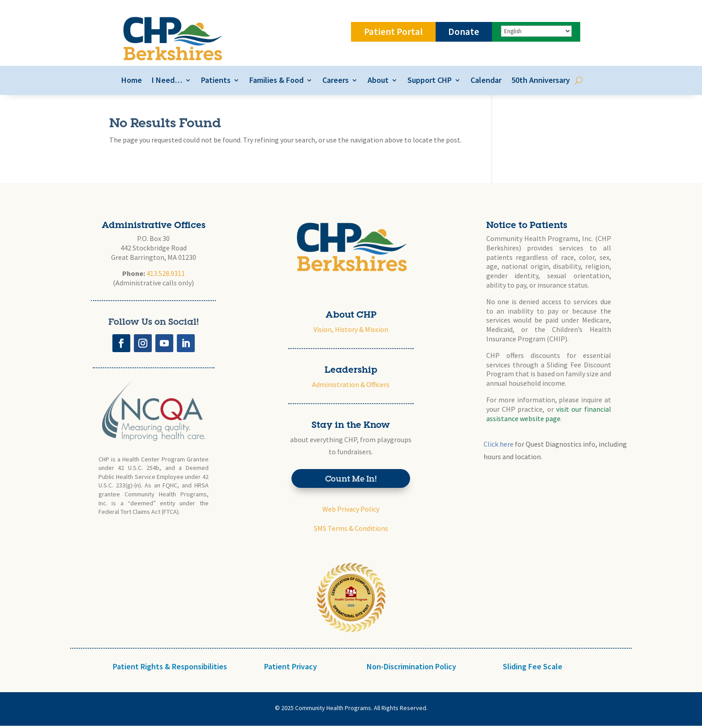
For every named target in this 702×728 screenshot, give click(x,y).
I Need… (165, 82)
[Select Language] (536, 31)
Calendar (484, 82)
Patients (214, 82)
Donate (464, 32)
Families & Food (274, 82)
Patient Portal (393, 32)
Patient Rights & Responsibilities (170, 669)
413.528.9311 (166, 276)
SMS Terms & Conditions (351, 531)
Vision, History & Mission (351, 332)
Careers (333, 82)
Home (129, 82)
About (376, 82)
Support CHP (427, 82)
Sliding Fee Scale (533, 669)
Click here (499, 447)
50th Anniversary (538, 82)
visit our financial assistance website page (549, 416)
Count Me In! (351, 480)
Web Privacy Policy (351, 512)
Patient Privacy (291, 669)
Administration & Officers (351, 387)
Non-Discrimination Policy (411, 669)
